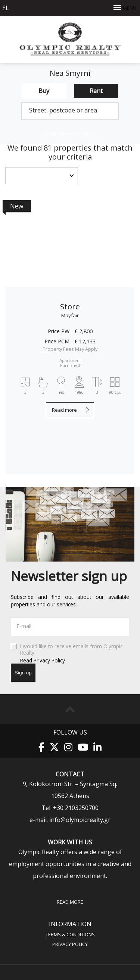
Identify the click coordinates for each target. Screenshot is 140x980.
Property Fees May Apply (70, 349)
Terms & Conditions (70, 934)
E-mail (24, 626)
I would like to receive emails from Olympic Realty (70, 653)
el (6, 8)
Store (70, 306)
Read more (64, 410)
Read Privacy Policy (43, 660)
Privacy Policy (70, 944)
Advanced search (70, 134)
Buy (44, 91)
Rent (96, 91)
